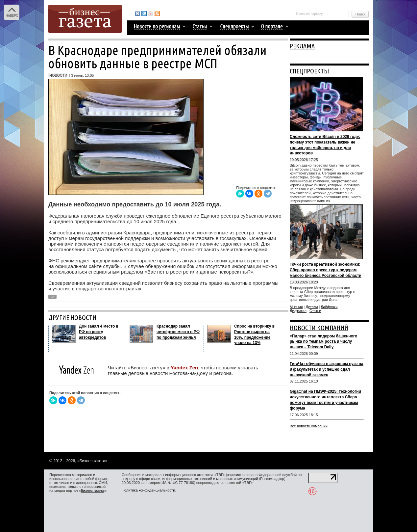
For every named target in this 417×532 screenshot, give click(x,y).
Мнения (296, 307)
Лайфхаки (329, 307)
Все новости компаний (309, 426)
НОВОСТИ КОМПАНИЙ (319, 328)
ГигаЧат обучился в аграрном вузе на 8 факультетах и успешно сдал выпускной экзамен (327, 369)
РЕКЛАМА (302, 46)
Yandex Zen (184, 368)
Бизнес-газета (93, 491)
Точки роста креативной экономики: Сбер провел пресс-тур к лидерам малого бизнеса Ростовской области (326, 270)
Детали (312, 307)
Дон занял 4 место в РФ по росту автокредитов (99, 332)
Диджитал (298, 311)
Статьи (315, 311)
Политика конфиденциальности (148, 490)
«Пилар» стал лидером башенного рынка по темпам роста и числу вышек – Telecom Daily (323, 342)
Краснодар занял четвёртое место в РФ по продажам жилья (178, 332)
